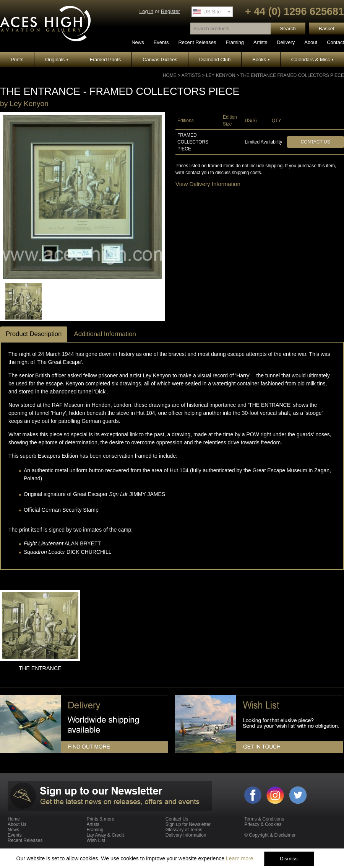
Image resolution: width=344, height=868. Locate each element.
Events (161, 42)
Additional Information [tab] (105, 334)
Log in (146, 11)
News (138, 42)
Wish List (96, 840)
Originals (57, 60)
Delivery (286, 42)
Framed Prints (105, 60)
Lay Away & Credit (105, 835)
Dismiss (289, 859)
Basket (327, 29)
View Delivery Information (208, 184)
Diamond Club (215, 60)
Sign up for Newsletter (188, 824)
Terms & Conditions (264, 819)
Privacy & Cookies (263, 824)
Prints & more (100, 819)
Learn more (240, 858)
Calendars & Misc (312, 60)
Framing (235, 42)
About (311, 42)
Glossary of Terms (184, 830)
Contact (335, 42)
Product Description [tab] (34, 334)
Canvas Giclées (160, 60)
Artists (260, 42)
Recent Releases (197, 42)
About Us (17, 824)
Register (170, 11)
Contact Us (316, 142)
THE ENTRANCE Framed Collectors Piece (292, 75)
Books (261, 60)
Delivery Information (186, 835)
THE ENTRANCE (40, 668)
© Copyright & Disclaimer (270, 835)
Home (170, 75)
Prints (17, 60)
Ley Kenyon (221, 75)
